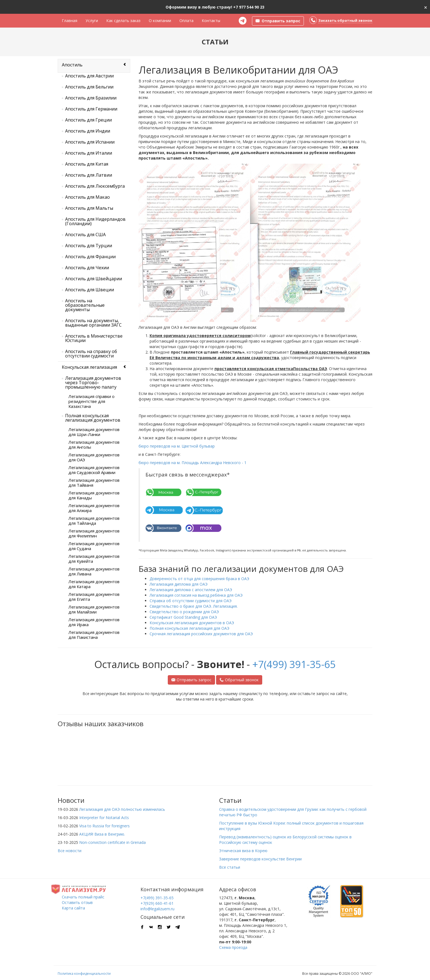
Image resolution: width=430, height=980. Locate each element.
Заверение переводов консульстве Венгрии (260, 859)
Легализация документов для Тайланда (94, 521)
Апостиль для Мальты (89, 208)
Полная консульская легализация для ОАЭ (189, 628)
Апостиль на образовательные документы (85, 305)
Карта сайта (73, 908)
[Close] (426, 7)
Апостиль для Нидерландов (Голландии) (95, 221)
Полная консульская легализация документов (93, 418)
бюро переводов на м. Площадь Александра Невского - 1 (193, 463)
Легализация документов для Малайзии (94, 609)
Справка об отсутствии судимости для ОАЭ (191, 601)
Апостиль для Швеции (90, 290)
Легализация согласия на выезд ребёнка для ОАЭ (196, 595)
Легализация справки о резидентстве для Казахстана (91, 401)
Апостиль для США (85, 235)
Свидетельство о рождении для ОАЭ (184, 612)
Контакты (211, 21)
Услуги (92, 21)
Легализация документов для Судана (94, 546)
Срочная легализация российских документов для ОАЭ (201, 634)
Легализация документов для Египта (94, 597)
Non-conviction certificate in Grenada (112, 842)
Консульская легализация (89, 367)
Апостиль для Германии (91, 109)
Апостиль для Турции (89, 246)
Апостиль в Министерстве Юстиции (94, 338)
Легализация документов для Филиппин (94, 533)
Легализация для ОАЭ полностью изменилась (122, 809)
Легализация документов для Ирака (94, 622)
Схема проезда (233, 947)
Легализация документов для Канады (94, 495)
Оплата (186, 21)
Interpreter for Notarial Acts (104, 818)
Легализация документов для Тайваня (94, 483)
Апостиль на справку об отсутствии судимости (91, 354)
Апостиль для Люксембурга (95, 186)
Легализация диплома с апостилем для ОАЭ (191, 590)
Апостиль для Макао (87, 197)
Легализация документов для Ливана (94, 571)
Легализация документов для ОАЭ (94, 457)
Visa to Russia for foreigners (104, 826)
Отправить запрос (191, 680)
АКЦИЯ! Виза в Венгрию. (102, 834)
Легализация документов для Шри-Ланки (94, 432)
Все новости (70, 851)
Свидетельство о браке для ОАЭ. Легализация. (194, 606)
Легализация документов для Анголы (94, 445)
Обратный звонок (239, 680)
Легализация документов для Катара (94, 584)
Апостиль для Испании (90, 142)
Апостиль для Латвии (89, 175)
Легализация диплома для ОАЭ (179, 584)
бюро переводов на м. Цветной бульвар (177, 446)
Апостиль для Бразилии (91, 98)
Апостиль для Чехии (87, 268)
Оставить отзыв (77, 902)
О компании (160, 21)
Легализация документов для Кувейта (94, 559)
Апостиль (72, 65)
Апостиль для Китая (87, 164)
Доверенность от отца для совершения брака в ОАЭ (199, 579)
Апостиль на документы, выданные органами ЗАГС (93, 323)
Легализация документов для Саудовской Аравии (94, 470)
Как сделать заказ (123, 21)
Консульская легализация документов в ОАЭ (192, 623)
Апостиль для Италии (89, 153)
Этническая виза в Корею (243, 851)
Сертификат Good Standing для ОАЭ (183, 617)
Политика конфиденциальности (84, 974)
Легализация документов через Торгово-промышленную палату (93, 383)
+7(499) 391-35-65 (294, 664)
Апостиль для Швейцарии (94, 279)
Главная (70, 21)
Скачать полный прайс (83, 897)
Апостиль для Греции (88, 120)
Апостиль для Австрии (89, 76)
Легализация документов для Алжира (94, 508)
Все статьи (230, 867)
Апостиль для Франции (90, 257)
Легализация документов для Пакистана (94, 635)
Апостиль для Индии (88, 131)
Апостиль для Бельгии (89, 87)
